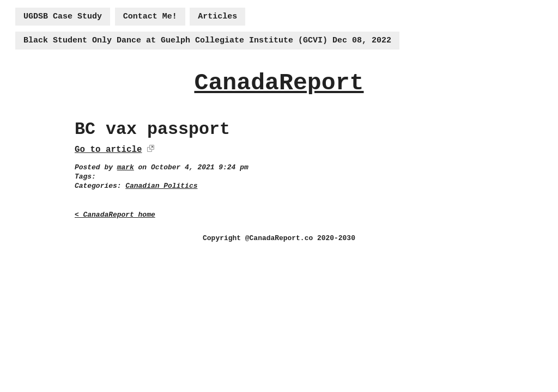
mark (126, 167)
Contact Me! (150, 17)
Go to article (108, 150)
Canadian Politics (161, 186)
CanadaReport (279, 83)
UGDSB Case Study (63, 17)
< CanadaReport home (115, 215)
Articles (217, 17)
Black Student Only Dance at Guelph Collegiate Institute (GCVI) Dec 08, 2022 (207, 41)
